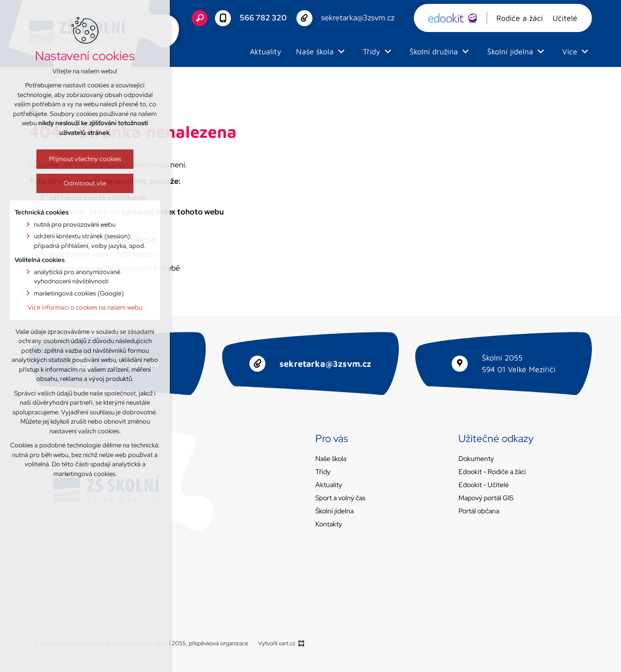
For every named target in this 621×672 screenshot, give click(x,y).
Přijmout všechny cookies (85, 159)
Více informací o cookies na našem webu (85, 307)
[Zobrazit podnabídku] (341, 51)
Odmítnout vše (85, 183)
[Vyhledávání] (200, 18)
